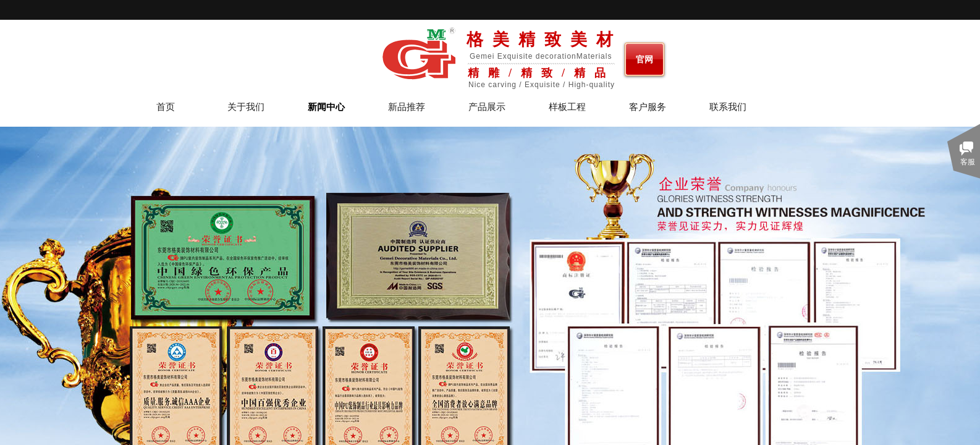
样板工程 (567, 107)
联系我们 (728, 107)
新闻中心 (326, 107)
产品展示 (487, 107)
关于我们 (246, 107)
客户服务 (648, 107)
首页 (166, 107)
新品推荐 (407, 107)
